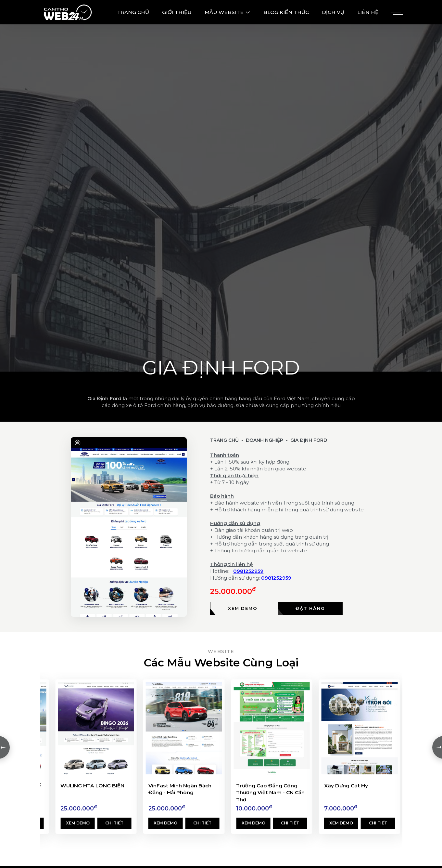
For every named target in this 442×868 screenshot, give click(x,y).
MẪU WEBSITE (227, 12)
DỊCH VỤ (333, 12)
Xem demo (78, 823)
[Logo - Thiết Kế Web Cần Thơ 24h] (68, 12)
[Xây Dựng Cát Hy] (360, 728)
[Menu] (396, 12)
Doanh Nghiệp (265, 440)
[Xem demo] (243, 608)
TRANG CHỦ (133, 12)
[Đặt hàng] (310, 608)
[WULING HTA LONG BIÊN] (96, 728)
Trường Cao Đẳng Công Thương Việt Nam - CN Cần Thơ (270, 793)
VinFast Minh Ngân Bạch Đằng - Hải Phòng (180, 789)
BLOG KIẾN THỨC (286, 12)
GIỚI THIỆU (177, 12)
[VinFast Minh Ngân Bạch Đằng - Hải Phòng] (184, 728)
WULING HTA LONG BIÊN (92, 786)
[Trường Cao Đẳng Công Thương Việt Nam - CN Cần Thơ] (272, 728)
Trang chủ (224, 440)
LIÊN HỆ (368, 12)
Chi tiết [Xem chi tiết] (114, 823)
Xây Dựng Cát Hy (346, 786)
